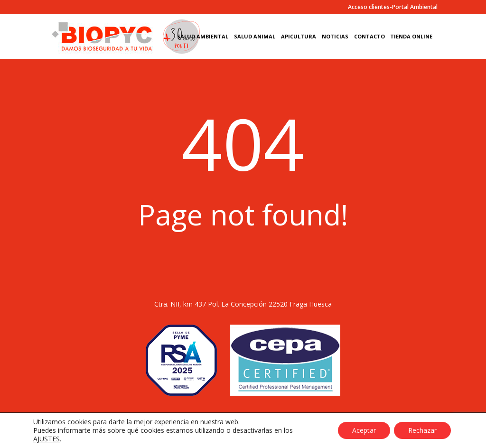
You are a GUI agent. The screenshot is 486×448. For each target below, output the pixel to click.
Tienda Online (411, 37)
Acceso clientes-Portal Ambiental (393, 8)
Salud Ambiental (203, 37)
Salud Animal (255, 37)
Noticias (335, 37)
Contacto (369, 37)
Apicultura (299, 37)
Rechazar (422, 430)
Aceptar (364, 430)
